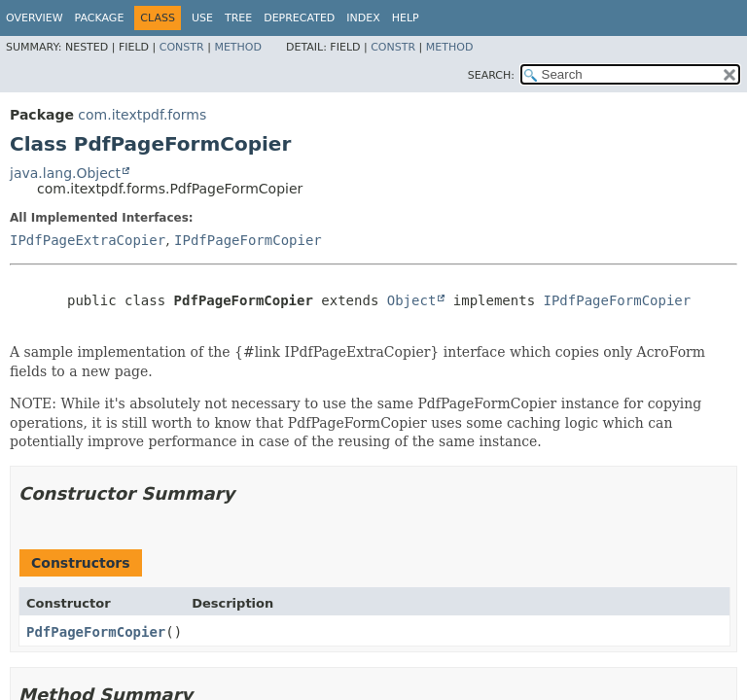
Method (238, 47)
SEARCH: (491, 75)
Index (363, 18)
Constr (182, 47)
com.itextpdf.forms (142, 115)
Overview (35, 18)
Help (406, 18)
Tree (238, 18)
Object (412, 300)
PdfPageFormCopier (96, 632)
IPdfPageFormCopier (248, 240)
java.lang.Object (65, 173)
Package (100, 18)
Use (202, 18)
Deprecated (299, 18)
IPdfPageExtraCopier (88, 240)
